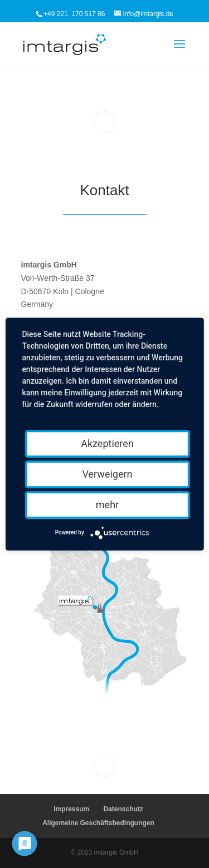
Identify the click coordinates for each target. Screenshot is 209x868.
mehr (107, 505)
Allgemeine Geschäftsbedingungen (98, 823)
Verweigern (107, 474)
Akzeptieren (107, 443)
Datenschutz (123, 809)
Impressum (71, 809)
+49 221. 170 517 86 (74, 14)
